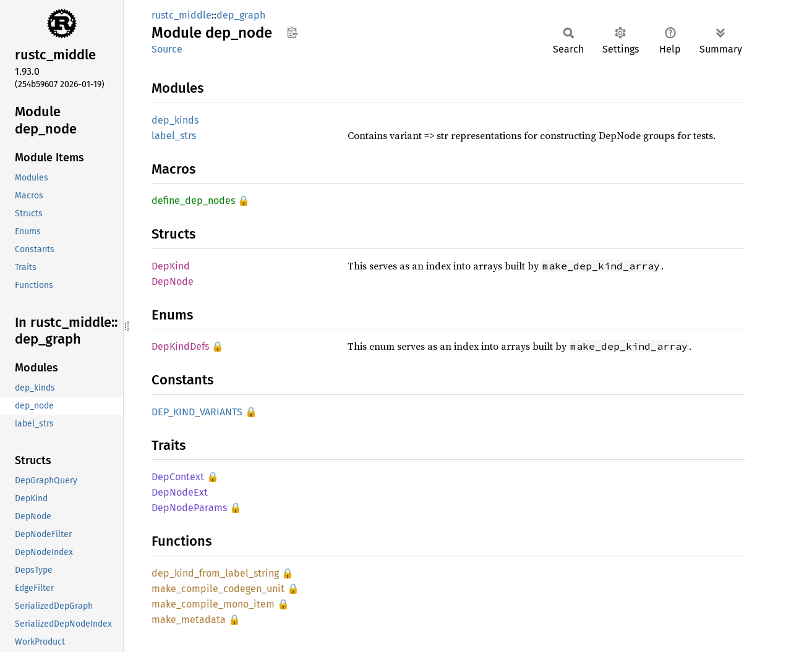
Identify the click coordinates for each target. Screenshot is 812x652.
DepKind (171, 266)
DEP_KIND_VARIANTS (197, 412)
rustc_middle (182, 15)
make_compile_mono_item (213, 604)
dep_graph (241, 15)
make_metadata (189, 620)
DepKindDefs (180, 346)
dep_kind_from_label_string (215, 573)
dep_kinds (175, 120)
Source (167, 49)
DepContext (178, 477)
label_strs (174, 136)
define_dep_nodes (193, 201)
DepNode (173, 282)
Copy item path (292, 32)
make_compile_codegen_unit (218, 589)
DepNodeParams (189, 508)
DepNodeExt (180, 492)
